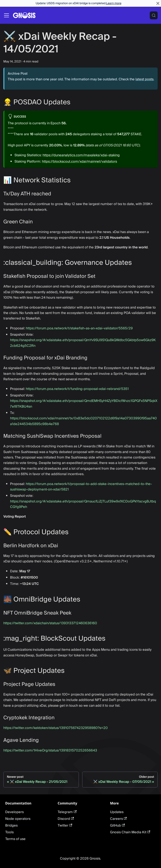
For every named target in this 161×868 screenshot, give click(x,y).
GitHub (117, 826)
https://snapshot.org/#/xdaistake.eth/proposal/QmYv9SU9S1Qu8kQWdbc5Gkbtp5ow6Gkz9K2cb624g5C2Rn (83, 343)
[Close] (158, 3)
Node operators (18, 819)
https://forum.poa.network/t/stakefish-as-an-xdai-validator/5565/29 (79, 328)
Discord (66, 819)
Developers (14, 812)
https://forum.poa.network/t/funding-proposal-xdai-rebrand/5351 (77, 389)
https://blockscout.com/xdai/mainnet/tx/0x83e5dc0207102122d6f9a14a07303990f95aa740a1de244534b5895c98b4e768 (83, 421)
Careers (118, 819)
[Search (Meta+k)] (154, 15)
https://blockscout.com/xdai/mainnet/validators (79, 162)
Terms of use (15, 839)
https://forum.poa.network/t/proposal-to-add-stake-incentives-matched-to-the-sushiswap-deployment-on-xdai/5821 (81, 487)
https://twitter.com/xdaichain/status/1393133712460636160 (50, 623)
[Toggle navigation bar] (6, 15)
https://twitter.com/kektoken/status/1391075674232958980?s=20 (56, 728)
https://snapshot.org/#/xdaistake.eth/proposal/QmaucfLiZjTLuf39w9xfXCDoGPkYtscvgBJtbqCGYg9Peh (83, 504)
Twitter (65, 826)
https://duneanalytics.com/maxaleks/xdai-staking (81, 155)
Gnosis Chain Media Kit (130, 832)
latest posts (144, 79)
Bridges (11, 826)
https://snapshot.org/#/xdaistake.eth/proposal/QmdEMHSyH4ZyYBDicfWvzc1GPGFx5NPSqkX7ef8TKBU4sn (84, 404)
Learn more (114, 3)
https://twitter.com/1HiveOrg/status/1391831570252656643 (50, 750)
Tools (9, 832)
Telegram (67, 812)
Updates (117, 812)
